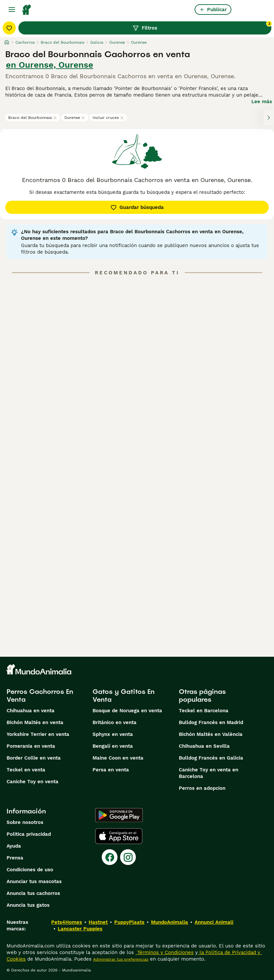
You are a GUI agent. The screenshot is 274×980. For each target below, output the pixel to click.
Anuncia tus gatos (28, 905)
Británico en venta (115, 722)
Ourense (75, 118)
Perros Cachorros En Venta (40, 695)
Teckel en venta (26, 770)
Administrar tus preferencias (121, 959)
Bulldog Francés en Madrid (211, 722)
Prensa (15, 858)
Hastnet (98, 922)
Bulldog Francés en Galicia (211, 758)
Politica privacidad (29, 834)
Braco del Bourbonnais (33, 118)
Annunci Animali (214, 922)
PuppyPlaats (129, 922)
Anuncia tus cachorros (33, 893)
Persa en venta (111, 770)
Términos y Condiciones (165, 952)
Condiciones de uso (30, 870)
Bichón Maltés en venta (35, 722)
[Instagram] (128, 857)
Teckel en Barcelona (204, 711)
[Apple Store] (119, 836)
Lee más (262, 102)
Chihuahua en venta (31, 711)
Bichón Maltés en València (211, 734)
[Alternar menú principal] (12, 10)
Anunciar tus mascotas (34, 881)
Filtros (202, 26)
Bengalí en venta (113, 746)
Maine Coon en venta (118, 758)
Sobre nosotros (25, 822)
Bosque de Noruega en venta (127, 711)
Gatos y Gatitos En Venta (124, 695)
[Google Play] (119, 815)
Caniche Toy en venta (32, 782)
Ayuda (14, 846)
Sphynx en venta (113, 734)
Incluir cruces (108, 118)
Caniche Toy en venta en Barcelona (209, 773)
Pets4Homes (67, 922)
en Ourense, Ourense (50, 65)
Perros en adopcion (202, 788)
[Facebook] (110, 857)
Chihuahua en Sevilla (204, 746)
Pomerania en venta (31, 746)
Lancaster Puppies (80, 929)
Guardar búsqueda (137, 207)
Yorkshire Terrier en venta (38, 734)
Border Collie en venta (34, 758)
